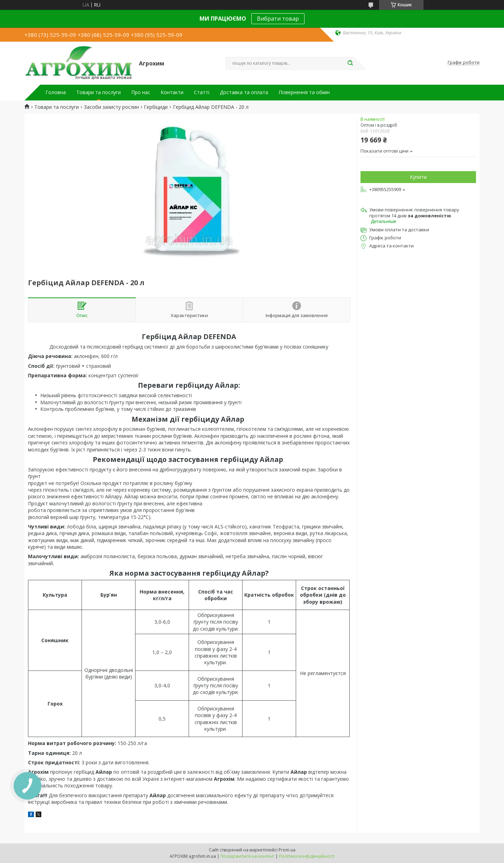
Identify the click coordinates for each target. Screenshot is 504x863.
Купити (418, 177)
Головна (56, 92)
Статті (202, 92)
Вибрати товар (278, 19)
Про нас (141, 92)
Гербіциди (156, 107)
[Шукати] (350, 63)
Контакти (172, 92)
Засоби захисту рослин (111, 107)
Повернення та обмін (304, 92)
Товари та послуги (99, 92)
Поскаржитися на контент (247, 856)
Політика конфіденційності (307, 856)
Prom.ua (287, 850)
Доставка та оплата (244, 92)
